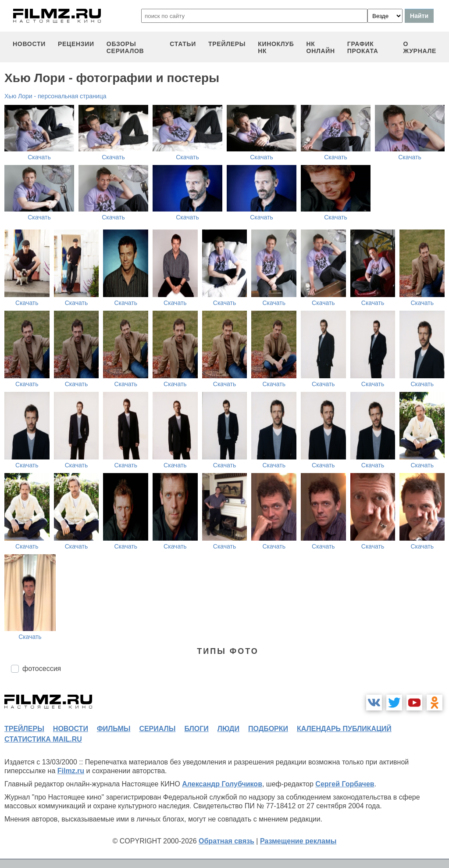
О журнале (420, 47)
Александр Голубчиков (222, 784)
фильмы (114, 729)
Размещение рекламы (298, 841)
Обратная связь (226, 841)
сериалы (157, 729)
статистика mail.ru (43, 739)
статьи (183, 44)
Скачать (39, 157)
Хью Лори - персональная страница (55, 96)
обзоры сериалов (125, 47)
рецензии (76, 44)
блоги (196, 729)
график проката (363, 47)
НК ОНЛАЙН (321, 47)
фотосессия (42, 669)
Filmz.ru (71, 771)
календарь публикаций (344, 729)
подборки (268, 729)
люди (228, 729)
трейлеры (227, 44)
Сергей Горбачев (345, 784)
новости (29, 44)
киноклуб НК (276, 47)
